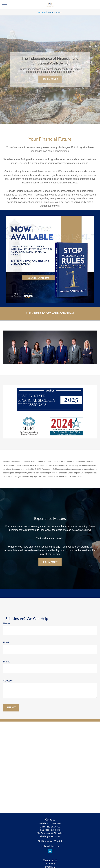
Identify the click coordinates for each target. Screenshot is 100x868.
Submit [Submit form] (11, 708)
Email (6, 643)
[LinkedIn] (50, 851)
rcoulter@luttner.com (50, 846)
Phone (7, 662)
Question (8, 681)
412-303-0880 (54, 823)
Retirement (50, 864)
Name (6, 624)
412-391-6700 (53, 827)
